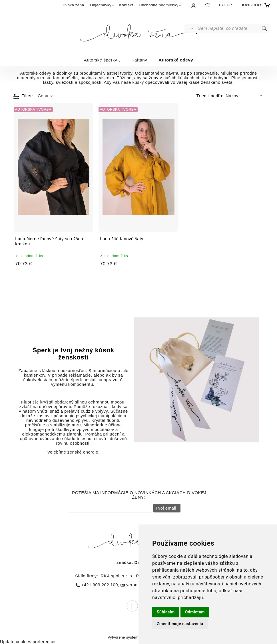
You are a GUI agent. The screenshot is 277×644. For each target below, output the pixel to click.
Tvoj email (165, 508)
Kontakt (126, 5)
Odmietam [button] (195, 612)
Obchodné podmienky (159, 5)
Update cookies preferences (28, 642)
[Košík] (255, 5)
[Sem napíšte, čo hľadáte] (233, 28)
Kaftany (139, 60)
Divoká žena (73, 5)
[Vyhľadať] (191, 28)
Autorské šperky (101, 60)
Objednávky (101, 5)
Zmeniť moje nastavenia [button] (180, 624)
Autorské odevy (176, 60)
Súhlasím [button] (166, 612)
